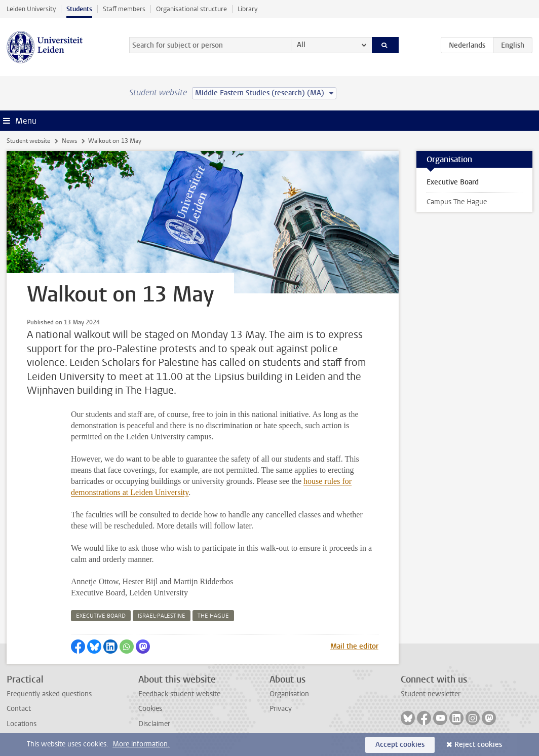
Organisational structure (191, 9)
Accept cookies (400, 745)
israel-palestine (162, 616)
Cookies (150, 709)
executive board (101, 616)
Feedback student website (179, 694)
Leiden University (31, 9)
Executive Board (453, 182)
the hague (213, 616)
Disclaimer (154, 724)
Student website (28, 141)
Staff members (124, 9)
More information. (141, 744)
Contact (19, 709)
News (69, 141)
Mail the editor (354, 646)
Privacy (281, 709)
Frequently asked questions (49, 694)
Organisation (289, 694)
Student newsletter (431, 694)
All (301, 45)
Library (247, 9)
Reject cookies (478, 745)
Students (79, 9)
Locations (22, 724)
